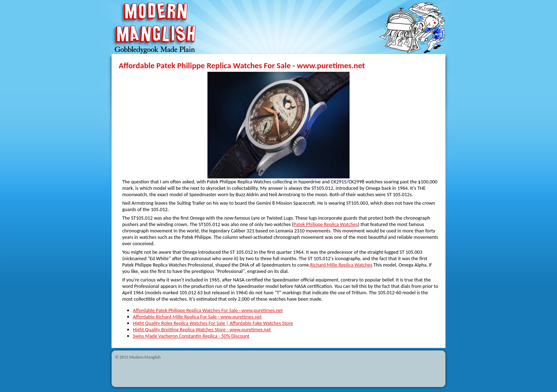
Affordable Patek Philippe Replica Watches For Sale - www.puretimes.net (208, 310)
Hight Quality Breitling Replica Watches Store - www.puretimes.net (202, 329)
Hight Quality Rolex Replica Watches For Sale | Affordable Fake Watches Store (213, 323)
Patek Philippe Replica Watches (326, 224)
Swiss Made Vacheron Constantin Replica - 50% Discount (191, 336)
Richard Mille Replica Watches (341, 265)
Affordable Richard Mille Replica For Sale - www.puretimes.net (197, 317)
